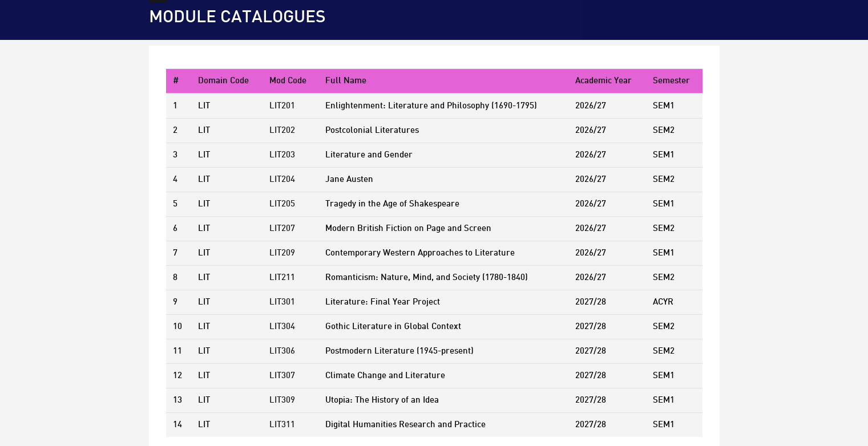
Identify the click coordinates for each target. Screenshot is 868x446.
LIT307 (282, 376)
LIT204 (282, 180)
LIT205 (282, 204)
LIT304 (282, 327)
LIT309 (282, 400)
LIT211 (282, 278)
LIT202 (282, 131)
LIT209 (282, 253)
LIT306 (282, 351)
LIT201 (282, 106)
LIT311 (282, 425)
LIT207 (282, 229)
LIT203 (282, 155)
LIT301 (282, 302)
